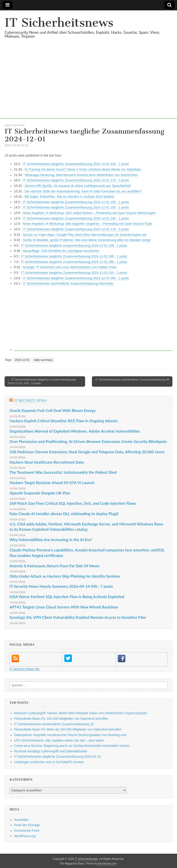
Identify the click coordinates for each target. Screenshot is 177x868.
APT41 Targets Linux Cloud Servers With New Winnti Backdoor (64, 607)
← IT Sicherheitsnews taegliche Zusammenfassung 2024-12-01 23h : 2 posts (42, 381)
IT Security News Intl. (25, 669)
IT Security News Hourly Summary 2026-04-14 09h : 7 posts (61, 586)
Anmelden (21, 820)
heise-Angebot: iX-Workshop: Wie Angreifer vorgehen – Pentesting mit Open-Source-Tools (87, 224)
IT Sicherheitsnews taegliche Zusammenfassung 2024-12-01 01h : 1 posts (74, 273)
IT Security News (30, 401)
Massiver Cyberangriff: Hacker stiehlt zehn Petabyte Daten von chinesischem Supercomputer (81, 713)
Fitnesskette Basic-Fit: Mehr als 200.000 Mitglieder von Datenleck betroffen (68, 729)
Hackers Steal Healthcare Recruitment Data (47, 462)
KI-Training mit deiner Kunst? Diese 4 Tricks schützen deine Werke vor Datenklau (83, 169)
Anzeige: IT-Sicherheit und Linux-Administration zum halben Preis (69, 267)
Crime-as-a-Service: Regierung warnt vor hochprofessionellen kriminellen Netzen (72, 746)
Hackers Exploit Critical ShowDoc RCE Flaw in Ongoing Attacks (64, 421)
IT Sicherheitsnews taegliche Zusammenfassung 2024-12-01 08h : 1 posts (74, 262)
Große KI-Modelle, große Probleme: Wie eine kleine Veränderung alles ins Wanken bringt (87, 240)
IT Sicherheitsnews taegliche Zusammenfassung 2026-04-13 (57, 757)
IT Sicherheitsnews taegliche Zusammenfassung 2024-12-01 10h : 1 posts (74, 246)
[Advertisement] (88, 86)
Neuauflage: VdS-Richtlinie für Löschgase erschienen (61, 251)
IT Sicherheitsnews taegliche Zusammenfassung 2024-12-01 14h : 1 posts (76, 218)
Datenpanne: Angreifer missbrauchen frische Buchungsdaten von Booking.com (70, 735)
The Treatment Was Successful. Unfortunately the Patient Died (63, 472)
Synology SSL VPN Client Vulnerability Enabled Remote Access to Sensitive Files (78, 617)
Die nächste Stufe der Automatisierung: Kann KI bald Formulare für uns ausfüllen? (83, 191)
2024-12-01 (22, 360)
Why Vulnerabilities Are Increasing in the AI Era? (51, 540)
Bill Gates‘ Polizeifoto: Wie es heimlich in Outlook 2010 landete (69, 197)
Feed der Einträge (27, 825)
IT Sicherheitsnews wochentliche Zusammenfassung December (68, 283)
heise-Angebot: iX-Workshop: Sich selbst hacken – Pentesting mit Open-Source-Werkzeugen (89, 213)
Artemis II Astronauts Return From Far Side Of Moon (54, 566)
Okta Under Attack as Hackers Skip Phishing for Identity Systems (65, 576)
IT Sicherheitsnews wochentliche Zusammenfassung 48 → (132, 381)
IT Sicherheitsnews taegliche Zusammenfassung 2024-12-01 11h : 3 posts (76, 229)
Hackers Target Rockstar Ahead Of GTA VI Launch (52, 483)
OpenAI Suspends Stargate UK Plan (40, 493)
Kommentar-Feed (27, 831)
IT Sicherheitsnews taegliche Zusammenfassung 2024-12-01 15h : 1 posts (76, 207)
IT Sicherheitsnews (59, 23)
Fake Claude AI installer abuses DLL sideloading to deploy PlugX (64, 514)
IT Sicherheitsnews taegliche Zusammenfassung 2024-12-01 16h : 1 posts (76, 202)
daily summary (15, 125)
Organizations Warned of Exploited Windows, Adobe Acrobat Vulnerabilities (75, 431)
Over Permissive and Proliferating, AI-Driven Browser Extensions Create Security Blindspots (88, 441)
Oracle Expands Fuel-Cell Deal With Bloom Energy (53, 410)
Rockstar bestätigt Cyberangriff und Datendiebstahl (50, 751)
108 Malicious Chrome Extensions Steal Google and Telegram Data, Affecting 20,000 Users (87, 452)
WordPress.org (25, 836)
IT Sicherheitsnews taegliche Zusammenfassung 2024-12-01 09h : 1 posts (74, 256)
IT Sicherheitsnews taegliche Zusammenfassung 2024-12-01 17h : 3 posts (76, 180)
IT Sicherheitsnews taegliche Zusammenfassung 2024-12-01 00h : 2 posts (76, 278)
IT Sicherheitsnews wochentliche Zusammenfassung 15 (54, 724)
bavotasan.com (108, 864)
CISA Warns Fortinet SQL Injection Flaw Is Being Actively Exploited (67, 597)
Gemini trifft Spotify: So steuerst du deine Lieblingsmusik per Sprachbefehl (78, 186)
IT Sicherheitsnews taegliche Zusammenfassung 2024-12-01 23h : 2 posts (76, 164)
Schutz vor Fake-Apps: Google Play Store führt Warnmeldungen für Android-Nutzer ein (85, 235)
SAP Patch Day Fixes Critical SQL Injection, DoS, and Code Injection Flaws (73, 503)
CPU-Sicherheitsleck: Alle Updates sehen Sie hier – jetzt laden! (59, 740)
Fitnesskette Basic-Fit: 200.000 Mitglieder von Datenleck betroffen (61, 719)
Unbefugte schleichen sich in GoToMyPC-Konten (49, 762)
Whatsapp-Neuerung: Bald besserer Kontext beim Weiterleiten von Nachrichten (81, 175)
